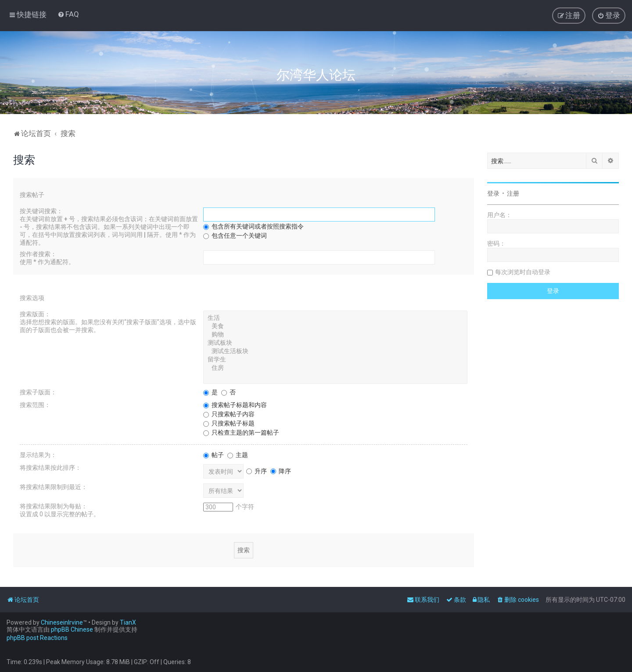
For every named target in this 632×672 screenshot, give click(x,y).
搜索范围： (35, 405)
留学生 (335, 360)
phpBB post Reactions (37, 638)
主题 (238, 455)
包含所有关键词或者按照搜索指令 (253, 226)
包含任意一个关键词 (235, 236)
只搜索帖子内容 (229, 414)
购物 (335, 335)
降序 (281, 471)
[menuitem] (68, 14)
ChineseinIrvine (62, 622)
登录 (493, 193)
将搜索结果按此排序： (50, 468)
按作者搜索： (38, 254)
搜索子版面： (38, 392)
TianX (128, 622)
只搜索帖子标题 (229, 423)
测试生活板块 (335, 352)
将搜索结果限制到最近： (54, 487)
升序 (257, 471)
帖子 (214, 455)
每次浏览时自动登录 (523, 272)
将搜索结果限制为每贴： (54, 506)
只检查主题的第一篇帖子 (241, 433)
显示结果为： (38, 455)
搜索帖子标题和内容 (235, 405)
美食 (335, 327)
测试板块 (335, 343)
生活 (335, 318)
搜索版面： (35, 314)
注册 (513, 193)
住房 (335, 368)
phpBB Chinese (72, 629)
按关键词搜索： (41, 211)
